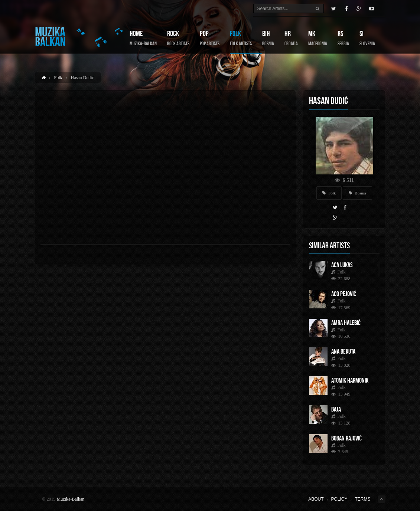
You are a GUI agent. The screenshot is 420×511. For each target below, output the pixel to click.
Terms (363, 499)
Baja (336, 409)
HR (291, 38)
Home (143, 38)
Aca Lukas (342, 265)
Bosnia (357, 193)
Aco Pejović (344, 294)
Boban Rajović (346, 438)
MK (318, 38)
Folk (241, 38)
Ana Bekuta (343, 351)
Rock (178, 38)
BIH (268, 38)
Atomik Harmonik (350, 380)
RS (343, 38)
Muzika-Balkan (71, 499)
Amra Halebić (346, 323)
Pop (210, 38)
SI (367, 38)
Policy (339, 499)
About (316, 499)
